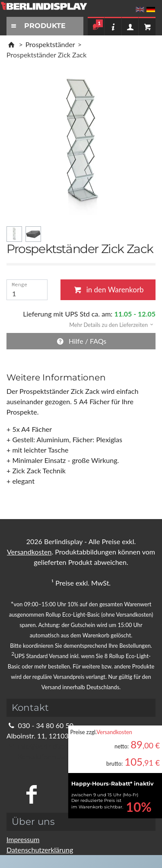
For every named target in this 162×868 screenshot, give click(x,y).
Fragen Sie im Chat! (124, 857)
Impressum (23, 839)
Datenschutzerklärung (40, 850)
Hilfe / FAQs (81, 341)
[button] (108, 324)
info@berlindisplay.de (44, 746)
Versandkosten (114, 732)
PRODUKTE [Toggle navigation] (37, 26)
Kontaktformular (37, 756)
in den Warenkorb (108, 290)
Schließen (138, 274)
